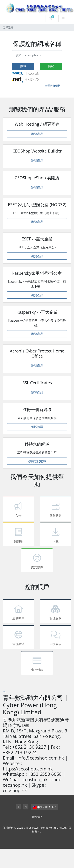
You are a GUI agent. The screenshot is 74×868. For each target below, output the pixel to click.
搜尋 (23, 66)
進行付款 (37, 664)
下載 (56, 535)
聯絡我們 (37, 817)
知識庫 (19, 535)
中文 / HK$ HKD (45, 807)
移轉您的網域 (37, 461)
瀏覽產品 (37, 134)
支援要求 (56, 638)
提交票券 (37, 561)
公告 (19, 509)
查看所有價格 (53, 86)
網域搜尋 (37, 427)
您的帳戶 (19, 612)
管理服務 (56, 612)
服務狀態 (56, 509)
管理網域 (19, 638)
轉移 (51, 66)
